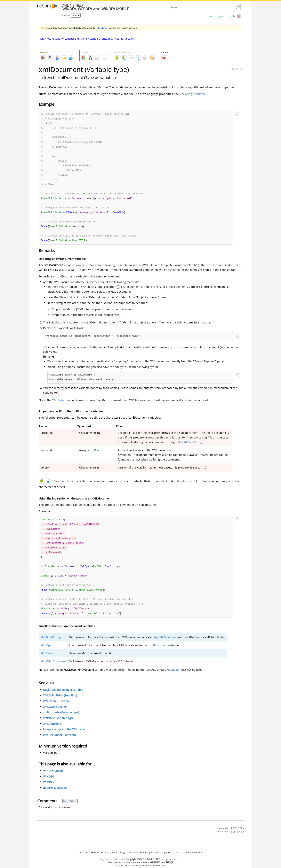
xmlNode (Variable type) (59, 726)
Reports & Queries (55, 796)
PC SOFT (83, 852)
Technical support (160, 852)
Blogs (123, 852)
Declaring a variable (193, 94)
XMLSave (58, 405)
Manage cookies (193, 852)
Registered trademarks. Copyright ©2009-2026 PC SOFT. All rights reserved (140, 859)
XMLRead (173, 678)
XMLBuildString (192, 447)
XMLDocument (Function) (59, 743)
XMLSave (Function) (56, 715)
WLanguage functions (75, 39)
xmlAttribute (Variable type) (61, 721)
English (231, 16)
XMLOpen (47, 653)
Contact (177, 852)
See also (237, 69)
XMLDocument (167, 645)
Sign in (221, 16)
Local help (238, 840)
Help (42, 39)
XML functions (52, 732)
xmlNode (96, 455)
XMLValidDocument (53, 669)
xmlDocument (158, 653)
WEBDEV (49, 790)
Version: (66, 16)
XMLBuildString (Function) (60, 704)
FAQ (114, 852)
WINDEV (48, 785)
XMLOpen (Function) (56, 709)
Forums (105, 852)
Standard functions (101, 39)
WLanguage (53, 39)
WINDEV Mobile (53, 779)
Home (210, 16)
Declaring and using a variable (63, 698)
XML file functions (124, 39)
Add (68, 809)
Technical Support (139, 852)
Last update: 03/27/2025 (231, 836)
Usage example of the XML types (64, 737)
